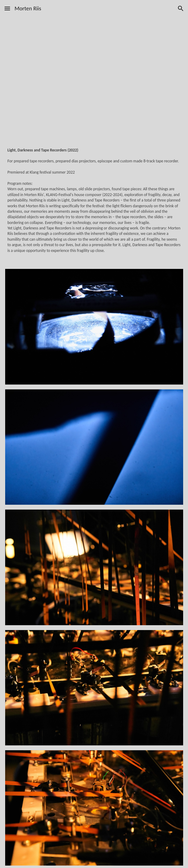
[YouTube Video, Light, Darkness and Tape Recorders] (94, 80)
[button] (7, 8)
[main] (94, 205)
